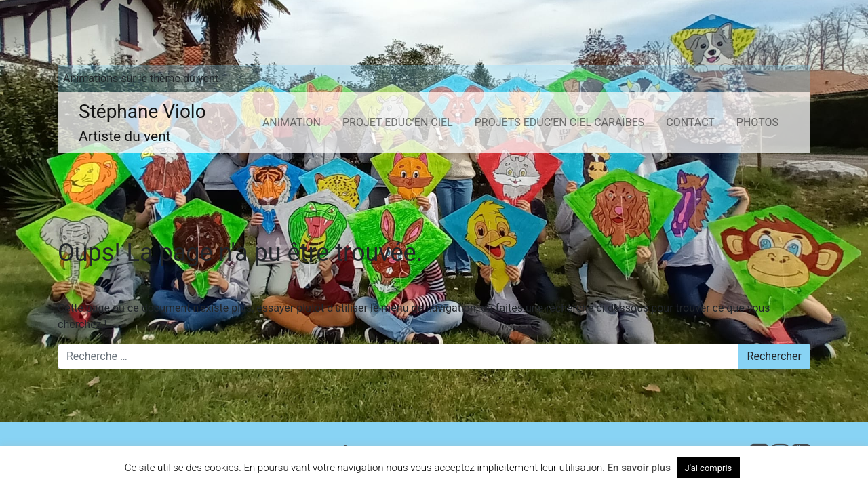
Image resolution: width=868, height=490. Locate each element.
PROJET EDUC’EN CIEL (398, 122)
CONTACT (690, 122)
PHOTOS (757, 122)
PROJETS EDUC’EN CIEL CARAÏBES (560, 122)
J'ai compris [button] (709, 468)
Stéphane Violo (142, 124)
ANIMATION (292, 122)
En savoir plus (639, 468)
